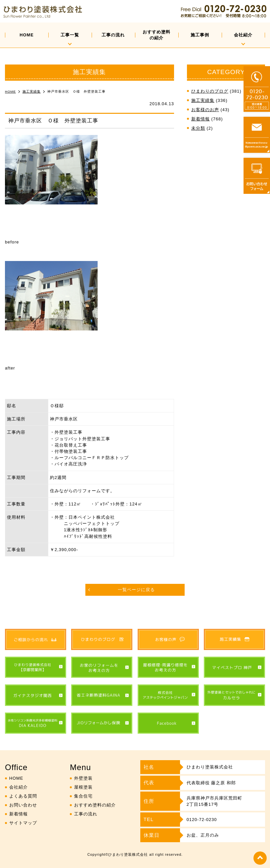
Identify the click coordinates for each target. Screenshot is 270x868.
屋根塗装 (83, 787)
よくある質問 (23, 796)
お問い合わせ (23, 805)
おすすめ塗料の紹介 (157, 35)
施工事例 (200, 35)
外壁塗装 (83, 778)
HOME (26, 35)
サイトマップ (23, 823)
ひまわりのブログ (210, 91)
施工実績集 (203, 100)
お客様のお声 (205, 110)
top (260, 858)
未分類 (198, 128)
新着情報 (201, 119)
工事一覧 (70, 35)
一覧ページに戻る (136, 590)
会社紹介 (243, 35)
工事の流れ (113, 35)
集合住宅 (83, 796)
